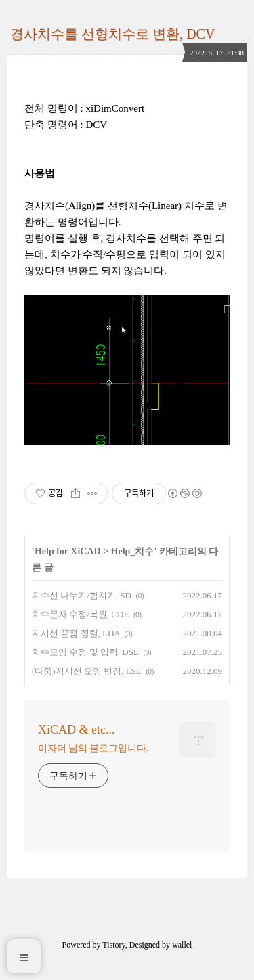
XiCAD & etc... (76, 730)
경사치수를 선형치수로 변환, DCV (112, 34)
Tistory (113, 945)
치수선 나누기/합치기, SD (82, 595)
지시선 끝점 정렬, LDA (76, 633)
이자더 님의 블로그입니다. (93, 748)
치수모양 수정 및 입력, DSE (85, 652)
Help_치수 (133, 551)
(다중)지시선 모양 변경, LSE (87, 671)
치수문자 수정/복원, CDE (80, 614)
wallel (182, 945)
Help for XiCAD (68, 551)
